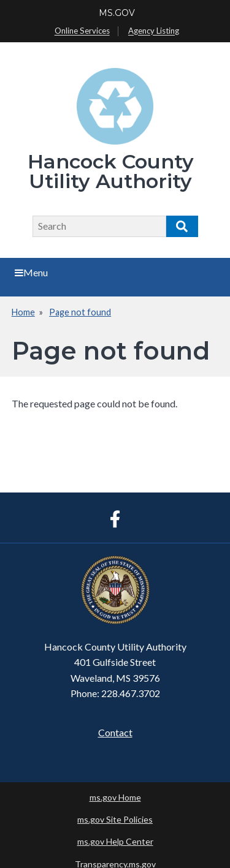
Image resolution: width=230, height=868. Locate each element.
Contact (115, 732)
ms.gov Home (115, 797)
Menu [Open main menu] (31, 272)
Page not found (80, 312)
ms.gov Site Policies (115, 819)
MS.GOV (117, 13)
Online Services (82, 31)
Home (23, 312)
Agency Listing (154, 31)
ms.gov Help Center (115, 841)
